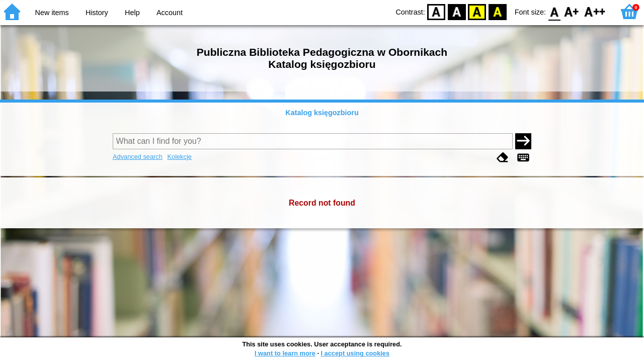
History (97, 13)
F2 (595, 11)
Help (132, 13)
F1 (572, 11)
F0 (554, 11)
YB (477, 11)
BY (497, 11)
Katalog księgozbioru (322, 113)
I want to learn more (285, 353)
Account (170, 13)
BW (457, 11)
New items (52, 13)
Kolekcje (179, 157)
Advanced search (138, 157)
